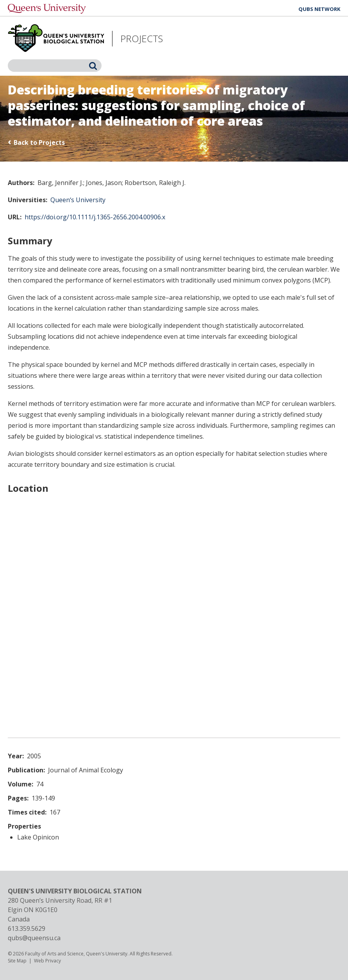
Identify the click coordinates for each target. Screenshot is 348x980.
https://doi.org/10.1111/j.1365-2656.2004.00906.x (95, 217)
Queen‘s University (78, 200)
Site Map (17, 961)
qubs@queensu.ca (34, 938)
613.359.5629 (27, 928)
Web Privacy (47, 961)
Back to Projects (39, 142)
